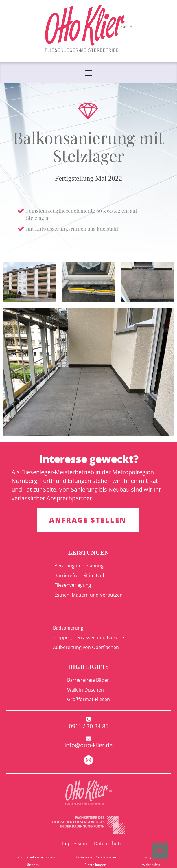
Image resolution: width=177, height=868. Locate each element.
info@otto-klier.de (89, 745)
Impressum (75, 843)
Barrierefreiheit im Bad (79, 575)
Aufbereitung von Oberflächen (86, 647)
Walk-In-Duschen (85, 690)
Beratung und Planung (79, 566)
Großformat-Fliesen (89, 699)
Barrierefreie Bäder (88, 680)
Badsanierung (68, 628)
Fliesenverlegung (73, 585)
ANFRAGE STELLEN (88, 520)
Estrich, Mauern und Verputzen (89, 595)
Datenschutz (108, 843)
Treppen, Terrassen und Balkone (89, 637)
